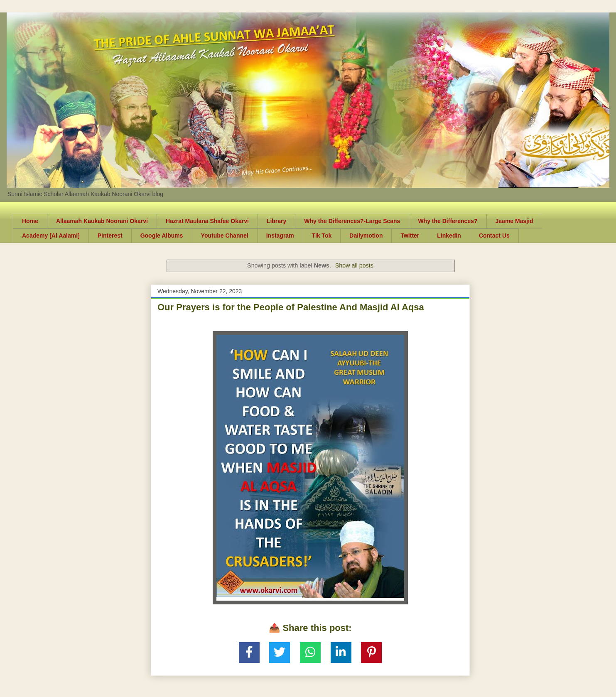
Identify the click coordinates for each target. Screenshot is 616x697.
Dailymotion (366, 236)
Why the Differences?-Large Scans (352, 221)
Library (276, 221)
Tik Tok (322, 236)
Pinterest (110, 236)
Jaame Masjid (514, 221)
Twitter (410, 236)
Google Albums (162, 236)
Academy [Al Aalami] (51, 236)
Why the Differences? (448, 221)
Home (30, 221)
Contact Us (494, 236)
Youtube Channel (225, 236)
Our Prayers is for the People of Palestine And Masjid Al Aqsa (291, 307)
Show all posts (354, 265)
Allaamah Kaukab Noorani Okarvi (102, 221)
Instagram (280, 236)
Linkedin (449, 236)
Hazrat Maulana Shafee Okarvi (207, 221)
